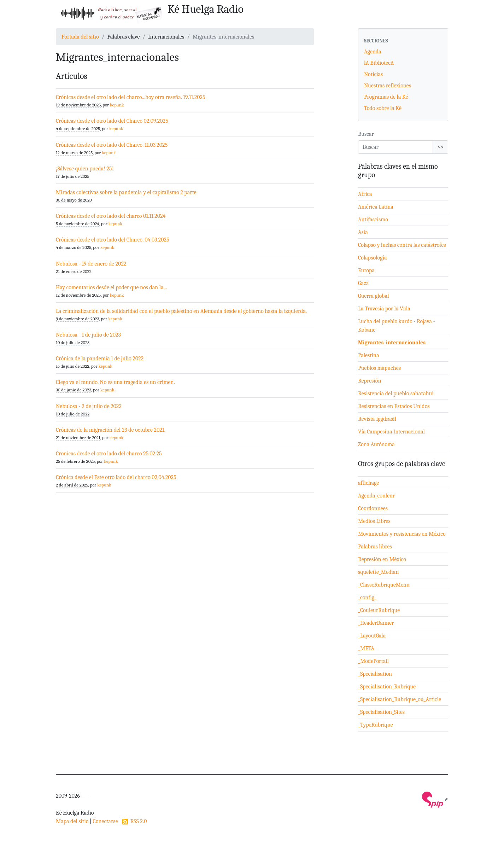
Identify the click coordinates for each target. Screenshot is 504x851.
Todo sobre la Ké (383, 108)
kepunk (117, 105)
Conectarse (105, 821)
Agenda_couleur (376, 496)
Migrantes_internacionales (392, 343)
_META (366, 648)
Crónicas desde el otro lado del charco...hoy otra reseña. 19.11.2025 (131, 97)
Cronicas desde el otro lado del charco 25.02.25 (109, 454)
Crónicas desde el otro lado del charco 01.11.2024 (111, 216)
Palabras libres (375, 547)
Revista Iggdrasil (377, 419)
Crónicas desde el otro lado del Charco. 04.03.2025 (113, 240)
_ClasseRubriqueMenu (384, 585)
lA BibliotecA (379, 63)
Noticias (373, 74)
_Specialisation (375, 674)
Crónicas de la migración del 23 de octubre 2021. (111, 430)
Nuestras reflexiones (388, 86)
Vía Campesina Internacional (391, 432)
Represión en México (382, 559)
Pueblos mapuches (379, 368)
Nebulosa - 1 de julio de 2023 (88, 335)
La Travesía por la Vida (384, 309)
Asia (363, 232)
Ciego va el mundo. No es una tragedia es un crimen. (115, 382)
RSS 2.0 (135, 821)
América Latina (376, 207)
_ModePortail (373, 661)
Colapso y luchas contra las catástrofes (402, 245)
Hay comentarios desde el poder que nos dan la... (111, 287)
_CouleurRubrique (379, 610)
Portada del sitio (80, 37)
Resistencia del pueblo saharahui (396, 394)
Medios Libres (374, 521)
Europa (366, 270)
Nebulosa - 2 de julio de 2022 (89, 406)
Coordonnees (373, 508)
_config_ (367, 598)
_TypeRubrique (376, 725)
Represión (370, 381)
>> (440, 147)
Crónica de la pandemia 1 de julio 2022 (100, 359)
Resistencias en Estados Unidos (394, 406)
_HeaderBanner (376, 623)
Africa (365, 194)
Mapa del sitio (72, 821)
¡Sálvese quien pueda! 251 (85, 169)
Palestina (368, 355)
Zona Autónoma (376, 444)
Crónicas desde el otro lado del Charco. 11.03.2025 (112, 145)
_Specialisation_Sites (381, 712)
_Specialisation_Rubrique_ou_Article (400, 699)
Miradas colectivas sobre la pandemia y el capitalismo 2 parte (126, 192)
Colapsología (372, 258)
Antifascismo (373, 220)
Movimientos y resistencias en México (402, 534)
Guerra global (373, 296)
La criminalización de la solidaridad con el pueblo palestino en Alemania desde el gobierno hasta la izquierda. (181, 311)
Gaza (364, 283)
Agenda (373, 52)
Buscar (366, 134)
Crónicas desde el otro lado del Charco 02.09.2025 (112, 121)
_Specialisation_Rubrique (387, 687)
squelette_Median (378, 572)
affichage (368, 483)
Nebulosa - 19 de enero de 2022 (91, 264)
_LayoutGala (372, 636)
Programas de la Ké (386, 97)
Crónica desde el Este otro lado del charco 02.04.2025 (116, 477)
